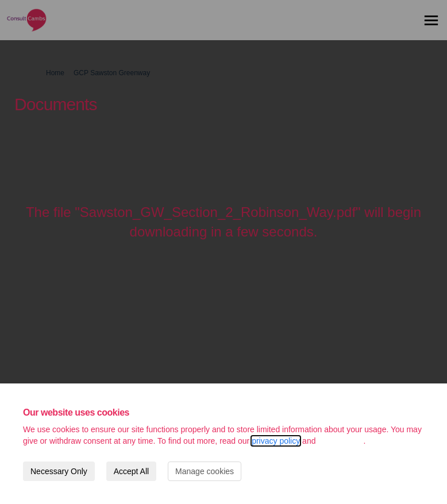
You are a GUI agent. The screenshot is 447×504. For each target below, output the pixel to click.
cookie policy (340, 441)
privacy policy (276, 441)
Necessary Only (59, 471)
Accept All (131, 471)
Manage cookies (205, 471)
